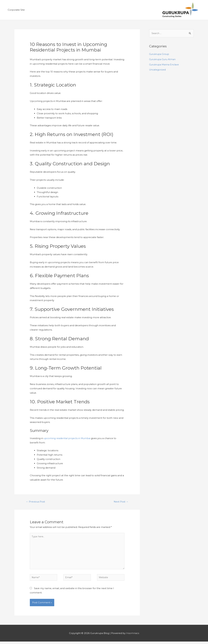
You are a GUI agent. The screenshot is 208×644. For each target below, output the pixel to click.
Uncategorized (158, 70)
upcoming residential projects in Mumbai (68, 438)
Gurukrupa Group (159, 55)
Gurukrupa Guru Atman (163, 60)
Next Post (120, 502)
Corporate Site (16, 10)
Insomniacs (133, 636)
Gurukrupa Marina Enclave (165, 65)
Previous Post (36, 502)
